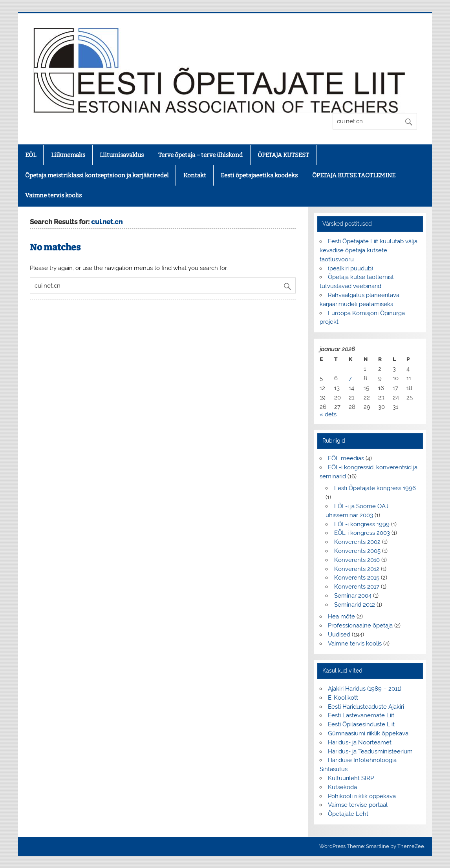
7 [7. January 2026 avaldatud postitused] (350, 378)
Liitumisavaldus (122, 155)
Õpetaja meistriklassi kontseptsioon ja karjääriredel (97, 175)
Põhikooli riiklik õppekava (362, 796)
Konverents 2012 (357, 569)
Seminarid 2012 (355, 605)
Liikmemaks (68, 155)
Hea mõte (341, 616)
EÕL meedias (346, 458)
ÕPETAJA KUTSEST (283, 155)
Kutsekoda (342, 787)
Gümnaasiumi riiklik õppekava (368, 733)
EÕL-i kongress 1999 (362, 524)
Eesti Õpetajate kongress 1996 (375, 488)
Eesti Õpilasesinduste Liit (361, 724)
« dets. (329, 414)
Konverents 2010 (357, 560)
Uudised (339, 635)
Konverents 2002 (357, 542)
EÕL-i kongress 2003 (362, 533)
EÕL (31, 155)
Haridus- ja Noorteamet (360, 742)
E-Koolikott (343, 698)
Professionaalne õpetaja (360, 625)
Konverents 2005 (357, 551)
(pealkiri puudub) (350, 268)
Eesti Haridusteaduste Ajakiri (366, 707)
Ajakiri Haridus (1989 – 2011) (365, 689)
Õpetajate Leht (348, 814)
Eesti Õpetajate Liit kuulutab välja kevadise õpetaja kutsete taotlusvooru (369, 250)
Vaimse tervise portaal (358, 805)
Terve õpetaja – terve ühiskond (200, 155)
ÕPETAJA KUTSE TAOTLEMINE (354, 175)
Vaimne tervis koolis (53, 195)
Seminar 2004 (353, 596)
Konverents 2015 (357, 578)
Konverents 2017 (357, 587)
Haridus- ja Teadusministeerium (370, 751)
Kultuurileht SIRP (351, 778)
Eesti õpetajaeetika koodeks (259, 175)
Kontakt (195, 175)
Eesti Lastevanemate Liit (361, 715)
